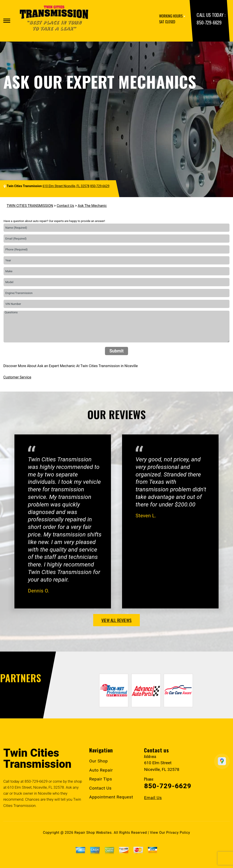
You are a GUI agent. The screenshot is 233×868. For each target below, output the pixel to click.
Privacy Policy (178, 833)
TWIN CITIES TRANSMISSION (30, 206)
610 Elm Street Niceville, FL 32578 (66, 186)
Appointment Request (111, 797)
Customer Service (17, 377)
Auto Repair (101, 770)
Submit (116, 351)
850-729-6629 (209, 22)
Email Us (153, 798)
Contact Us (65, 206)
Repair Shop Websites (93, 833)
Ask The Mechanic (92, 206)
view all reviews (116, 620)
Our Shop (99, 761)
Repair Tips (101, 779)
